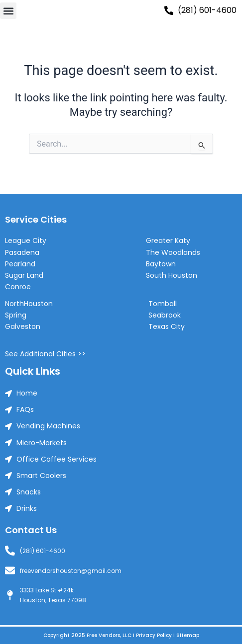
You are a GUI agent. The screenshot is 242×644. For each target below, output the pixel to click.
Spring (16, 315)
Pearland (20, 264)
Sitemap (188, 635)
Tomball (163, 304)
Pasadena (22, 252)
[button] (8, 11)
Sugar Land (24, 275)
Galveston (23, 326)
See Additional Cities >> (45, 354)
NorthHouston (29, 304)
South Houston (172, 275)
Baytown (161, 264)
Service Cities (36, 219)
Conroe (18, 287)
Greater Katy (168, 241)
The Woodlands (173, 252)
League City (26, 241)
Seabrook (165, 315)
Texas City (167, 326)
